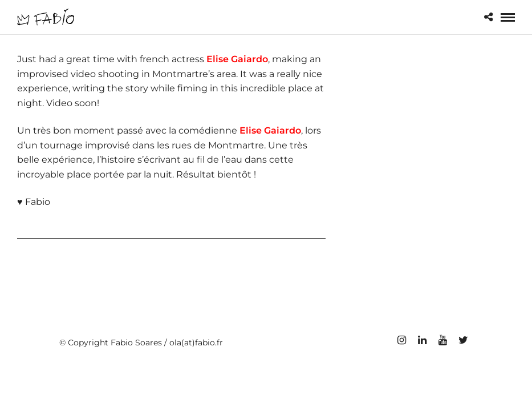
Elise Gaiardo (237, 59)
